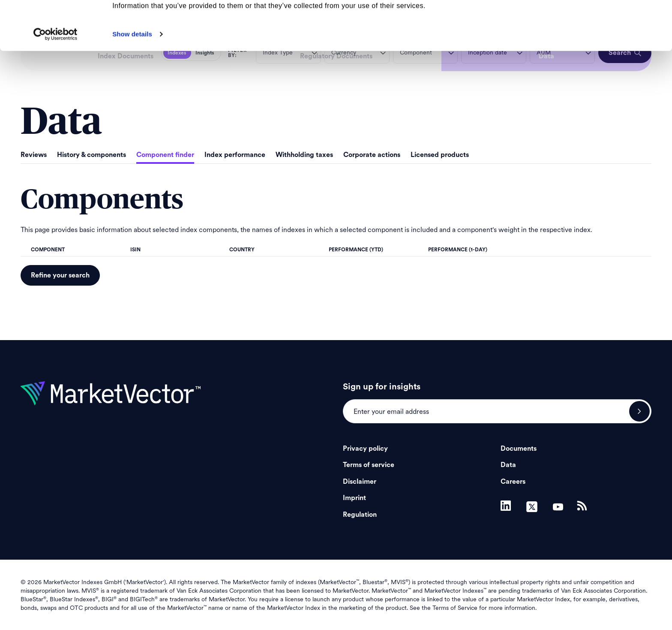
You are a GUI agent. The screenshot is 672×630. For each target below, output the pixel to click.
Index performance (235, 155)
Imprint (354, 498)
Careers (513, 482)
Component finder (165, 155)
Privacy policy (365, 449)
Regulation (360, 515)
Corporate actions (372, 155)
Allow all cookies (601, 21)
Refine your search (60, 275)
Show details (132, 80)
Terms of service (369, 465)
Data (508, 465)
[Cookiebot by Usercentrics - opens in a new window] (55, 80)
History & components (91, 155)
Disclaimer (360, 482)
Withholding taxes (304, 155)
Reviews (34, 155)
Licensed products (440, 155)
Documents (519, 449)
